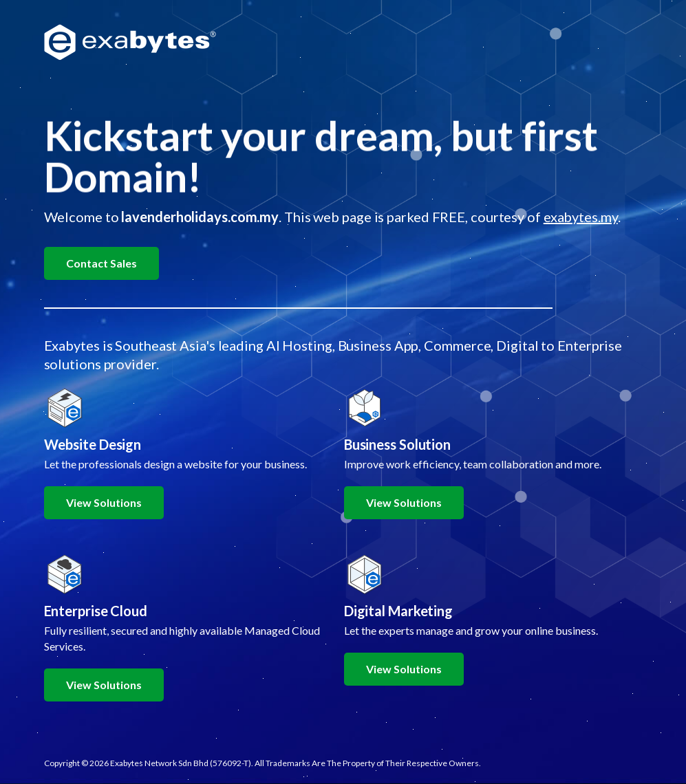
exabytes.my (581, 217)
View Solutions (104, 502)
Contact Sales (101, 263)
